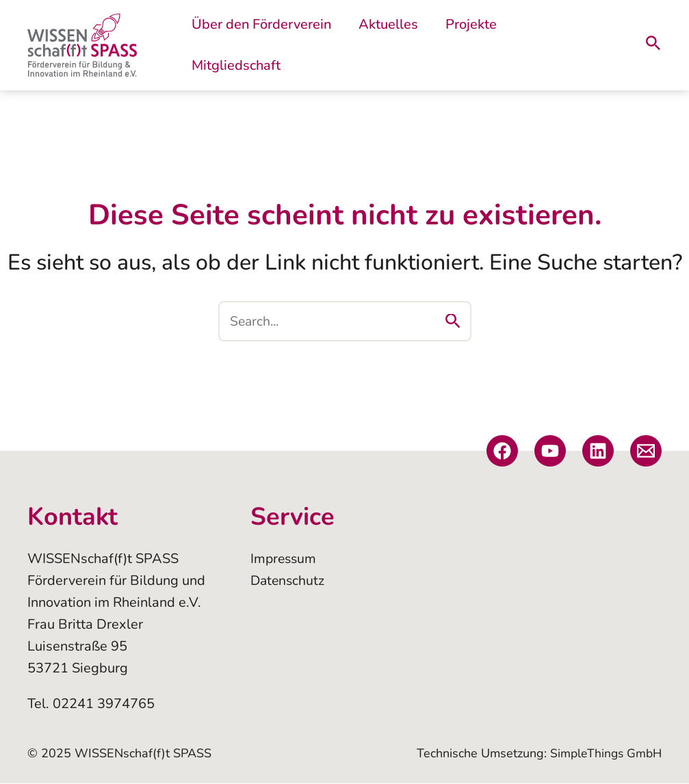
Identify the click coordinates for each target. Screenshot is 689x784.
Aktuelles (384, 45)
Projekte (460, 45)
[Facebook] (502, 452)
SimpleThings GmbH (604, 754)
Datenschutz (289, 581)
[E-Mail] (646, 452)
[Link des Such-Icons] (653, 45)
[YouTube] (550, 452)
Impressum (285, 559)
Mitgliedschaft (551, 45)
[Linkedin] (598, 452)
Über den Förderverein (264, 45)
